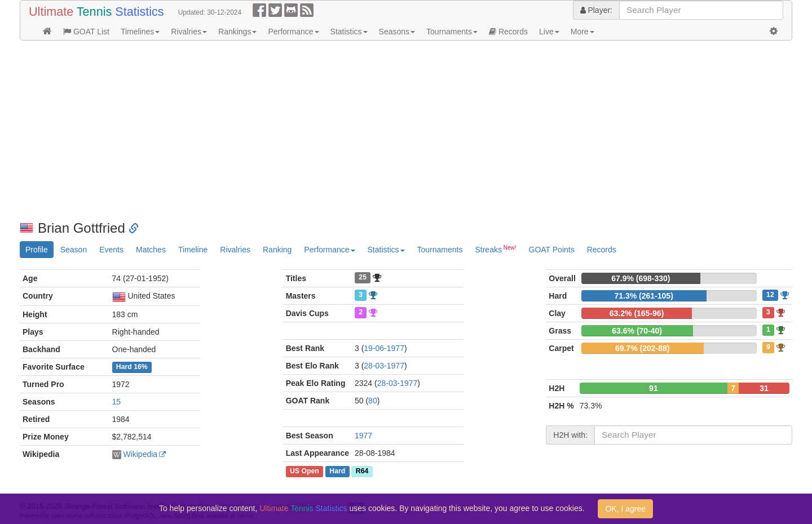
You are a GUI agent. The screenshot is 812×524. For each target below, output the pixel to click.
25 (363, 277)
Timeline (193, 250)
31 (764, 388)
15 (117, 402)
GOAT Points (552, 250)
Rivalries (189, 32)
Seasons (397, 32)
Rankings (237, 32)
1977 (363, 436)
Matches (151, 250)
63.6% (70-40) (637, 331)
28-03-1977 (384, 366)
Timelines (140, 32)
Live (549, 32)
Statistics (349, 32)
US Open (304, 471)
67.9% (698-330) (641, 278)
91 (654, 388)
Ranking (277, 250)
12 (770, 295)
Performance (293, 32)
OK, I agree (625, 509)
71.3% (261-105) (644, 296)
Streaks (495, 249)
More (582, 32)
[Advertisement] (358, 131)
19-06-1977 (384, 348)
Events (111, 250)
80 (373, 401)
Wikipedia (140, 454)
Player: (596, 10)
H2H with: (570, 435)
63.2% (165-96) (637, 313)
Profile (37, 250)
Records (508, 32)
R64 (362, 471)
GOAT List (86, 32)
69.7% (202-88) (643, 348)
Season (74, 250)
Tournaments (452, 32)
